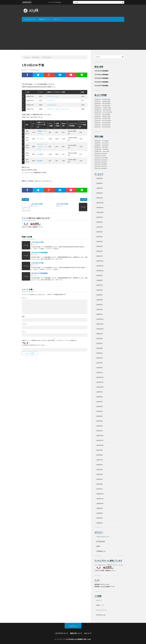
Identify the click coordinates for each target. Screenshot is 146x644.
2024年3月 (100, 305)
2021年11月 (100, 440)
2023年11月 (100, 324)
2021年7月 (100, 460)
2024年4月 (100, 300)
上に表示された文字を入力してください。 (34, 345)
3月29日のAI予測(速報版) (39, 273)
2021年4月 (100, 474)
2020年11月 (100, 499)
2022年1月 (100, 431)
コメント (24, 298)
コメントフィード (102, 610)
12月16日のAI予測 (37, 242)
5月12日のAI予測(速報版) (101, 82)
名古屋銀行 (41, 154)
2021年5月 (100, 469)
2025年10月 (100, 212)
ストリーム (51, 101)
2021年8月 (100, 455)
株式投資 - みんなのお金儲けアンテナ (105, 587)
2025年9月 (100, 217)
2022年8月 (100, 397)
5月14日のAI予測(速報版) (101, 75)
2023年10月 (100, 329)
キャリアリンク (52, 105)
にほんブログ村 (26, 227)
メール (24, 324)
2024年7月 (100, 285)
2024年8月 (100, 280)
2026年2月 (100, 193)
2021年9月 (100, 450)
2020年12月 (100, 494)
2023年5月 (100, 353)
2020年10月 (100, 503)
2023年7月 (100, 343)
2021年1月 (100, 489)
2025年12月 (100, 203)
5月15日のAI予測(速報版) (57, 2)
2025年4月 (100, 241)
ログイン (99, 600)
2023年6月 (100, 348)
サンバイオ (41, 139)
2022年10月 (100, 387)
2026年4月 (100, 183)
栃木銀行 (40, 161)
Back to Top (73, 626)
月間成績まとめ (101, 551)
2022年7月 (100, 402)
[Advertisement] (73, 36)
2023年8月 (100, 339)
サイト (24, 332)
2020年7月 (100, 518)
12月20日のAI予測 (37, 263)
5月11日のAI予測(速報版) (101, 86)
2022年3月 (100, 421)
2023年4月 (100, 358)
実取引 (98, 546)
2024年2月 (100, 309)
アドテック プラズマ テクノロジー (58, 109)
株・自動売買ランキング (36, 227)
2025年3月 (100, 246)
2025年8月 (100, 222)
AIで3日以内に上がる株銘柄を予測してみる (78, 639)
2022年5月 (100, 411)
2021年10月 (100, 445)
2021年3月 (100, 479)
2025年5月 (100, 237)
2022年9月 (100, 392)
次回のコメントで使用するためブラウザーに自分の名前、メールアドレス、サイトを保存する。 (50, 340)
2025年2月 (100, 251)
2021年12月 (100, 436)
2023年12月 (100, 319)
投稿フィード (100, 605)
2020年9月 (100, 508)
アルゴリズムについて (103, 537)
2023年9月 (100, 334)
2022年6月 (100, 406)
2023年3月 (100, 363)
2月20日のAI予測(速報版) (39, 252)
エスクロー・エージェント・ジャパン (42, 146)
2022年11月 (100, 382)
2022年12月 (100, 377)
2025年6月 (100, 232)
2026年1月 (100, 198)
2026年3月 (100, 188)
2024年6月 (100, 290)
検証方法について (45, 19)
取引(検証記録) (35, 70)
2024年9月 (100, 275)
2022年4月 (100, 416)
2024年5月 (100, 295)
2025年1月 (100, 256)
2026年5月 (100, 178)
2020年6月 (100, 523)
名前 (24, 317)
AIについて (57, 19)
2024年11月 (100, 266)
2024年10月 (100, 271)
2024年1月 (100, 314)
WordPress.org (101, 615)
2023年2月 (100, 368)
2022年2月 (100, 426)
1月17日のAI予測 (62, 204)
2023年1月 (100, 372)
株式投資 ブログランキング (102, 584)
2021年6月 (100, 465)
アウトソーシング (53, 96)
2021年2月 (100, 484)
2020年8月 (100, 513)
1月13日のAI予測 (37, 204)
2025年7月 (100, 227)
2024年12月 (100, 261)
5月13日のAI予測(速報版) (101, 78)
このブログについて (30, 19)
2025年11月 (100, 208)
